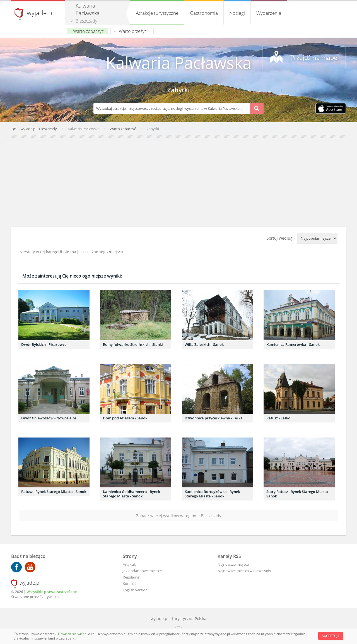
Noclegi (237, 13)
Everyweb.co (50, 597)
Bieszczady (86, 21)
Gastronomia (204, 13)
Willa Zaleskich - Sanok (204, 344)
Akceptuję (331, 636)
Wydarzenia (269, 13)
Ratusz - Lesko (278, 418)
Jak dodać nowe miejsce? (143, 571)
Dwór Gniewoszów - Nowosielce (49, 418)
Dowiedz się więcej (73, 634)
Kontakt (129, 584)
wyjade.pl (40, 13)
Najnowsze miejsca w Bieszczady (244, 571)
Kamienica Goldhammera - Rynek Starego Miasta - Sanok (132, 494)
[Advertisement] (178, 182)
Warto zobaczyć (88, 31)
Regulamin (132, 577)
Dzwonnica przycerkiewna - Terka (214, 418)
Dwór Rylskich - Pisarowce (44, 344)
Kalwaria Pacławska (179, 63)
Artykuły (130, 564)
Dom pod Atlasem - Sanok (125, 418)
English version (135, 590)
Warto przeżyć (133, 31)
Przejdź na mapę (314, 57)
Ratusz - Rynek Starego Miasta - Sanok (54, 492)
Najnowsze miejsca (233, 564)
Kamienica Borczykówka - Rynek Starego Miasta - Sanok (212, 494)
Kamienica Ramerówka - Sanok (293, 344)
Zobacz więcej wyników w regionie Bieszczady (179, 516)
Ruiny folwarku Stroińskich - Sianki (133, 344)
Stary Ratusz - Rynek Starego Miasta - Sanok (298, 494)
